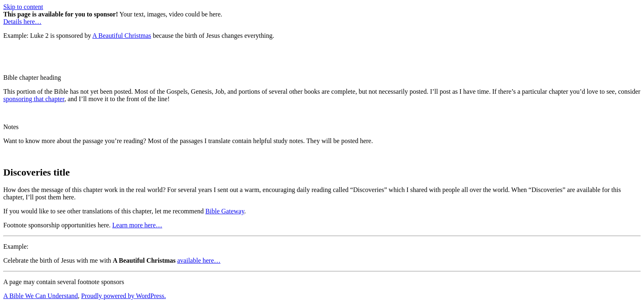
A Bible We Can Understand (41, 296)
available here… (199, 260)
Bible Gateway (225, 211)
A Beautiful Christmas (122, 36)
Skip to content (23, 7)
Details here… (22, 22)
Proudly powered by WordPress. (124, 296)
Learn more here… (137, 225)
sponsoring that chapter (34, 99)
